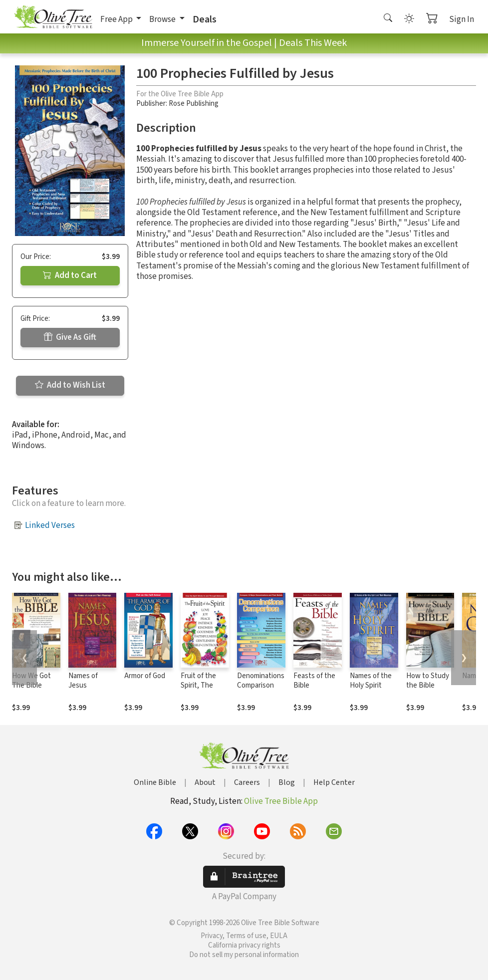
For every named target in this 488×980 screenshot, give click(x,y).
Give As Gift (70, 337)
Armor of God (145, 676)
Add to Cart (70, 275)
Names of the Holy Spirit (371, 681)
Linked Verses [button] (50, 525)
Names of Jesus (83, 681)
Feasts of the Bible (314, 681)
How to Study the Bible (428, 681)
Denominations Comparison (261, 681)
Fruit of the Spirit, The (198, 681)
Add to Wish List (70, 385)
